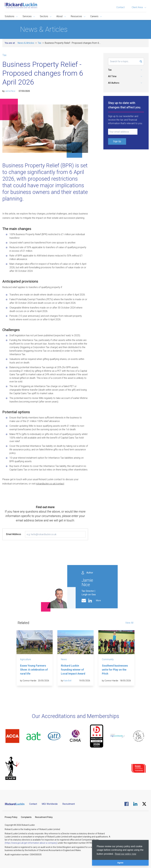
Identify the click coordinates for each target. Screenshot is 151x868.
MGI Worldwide (50, 804)
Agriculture (26, 659)
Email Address (14, 534)
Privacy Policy (11, 817)
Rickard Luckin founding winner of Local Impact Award (73, 670)
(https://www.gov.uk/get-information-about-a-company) (31, 843)
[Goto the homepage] (21, 5)
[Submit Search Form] (141, 61)
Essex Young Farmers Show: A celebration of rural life (34, 670)
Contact (120, 7)
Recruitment (69, 804)
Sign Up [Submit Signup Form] (117, 141)
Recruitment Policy (44, 817)
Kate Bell (67, 681)
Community (108, 659)
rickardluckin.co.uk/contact (50, 484)
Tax (40, 43)
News (64, 659)
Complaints (26, 817)
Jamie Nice (10, 91)
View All (129, 623)
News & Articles (26, 43)
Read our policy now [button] (125, 854)
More (98, 600)
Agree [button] (120, 863)
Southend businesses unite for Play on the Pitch (115, 670)
